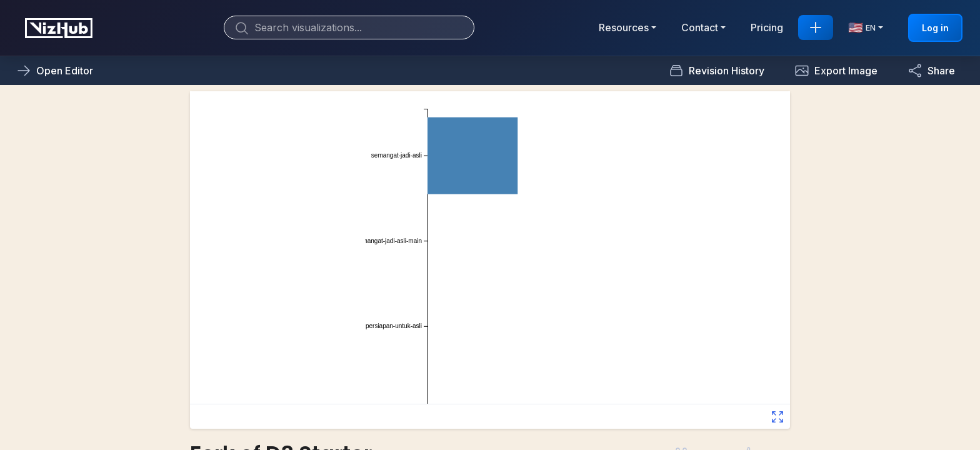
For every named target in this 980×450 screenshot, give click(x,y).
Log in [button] (935, 28)
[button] (836, 71)
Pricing (767, 27)
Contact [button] (700, 27)
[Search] (349, 27)
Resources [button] (624, 27)
